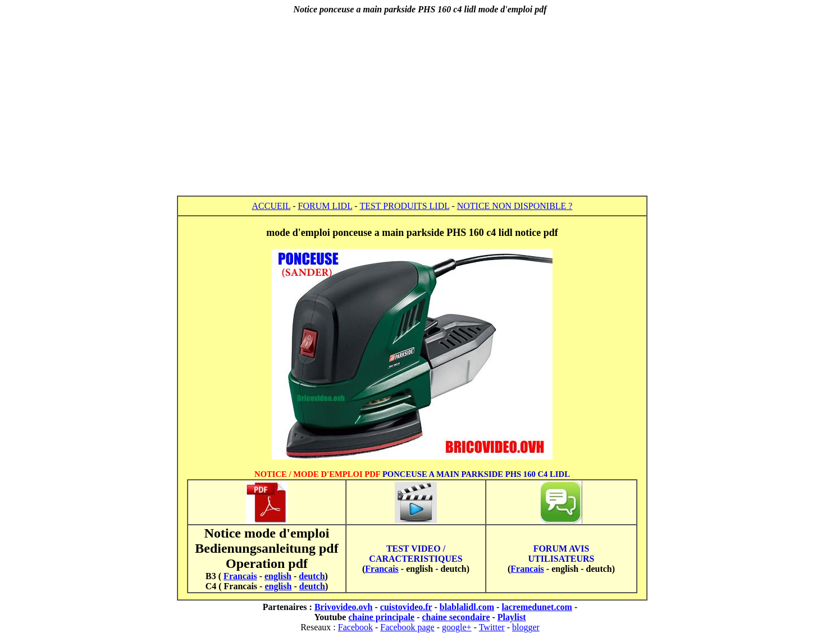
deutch (312, 576)
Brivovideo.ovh (344, 607)
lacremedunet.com (537, 607)
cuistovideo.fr (406, 607)
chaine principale (381, 617)
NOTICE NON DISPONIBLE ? (515, 206)
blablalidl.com (467, 607)
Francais (240, 576)
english (278, 576)
